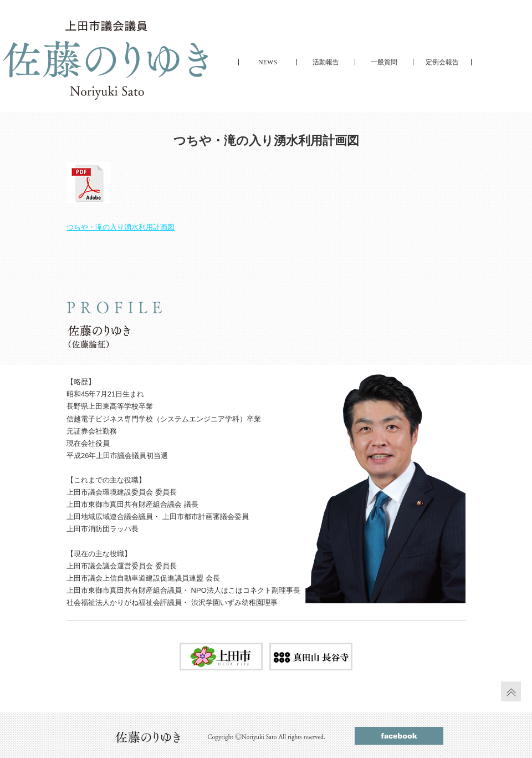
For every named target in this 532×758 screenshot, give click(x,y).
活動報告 (326, 62)
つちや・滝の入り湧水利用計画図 (121, 227)
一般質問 (384, 62)
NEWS (268, 62)
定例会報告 (442, 62)
